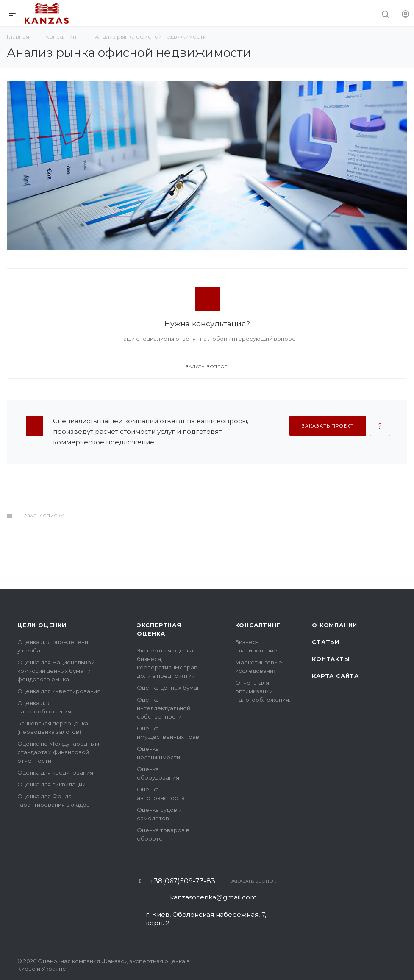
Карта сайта (335, 676)
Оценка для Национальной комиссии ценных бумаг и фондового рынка (56, 671)
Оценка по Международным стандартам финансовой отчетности (58, 752)
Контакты (331, 659)
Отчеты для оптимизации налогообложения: (263, 691)
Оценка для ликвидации (51, 784)
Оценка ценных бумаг (168, 688)
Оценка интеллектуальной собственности (164, 708)
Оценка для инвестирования (59, 691)
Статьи (326, 642)
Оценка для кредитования (55, 772)
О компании (335, 625)
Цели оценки (42, 625)
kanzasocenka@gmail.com (213, 897)
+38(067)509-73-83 (183, 881)
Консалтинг (258, 625)
